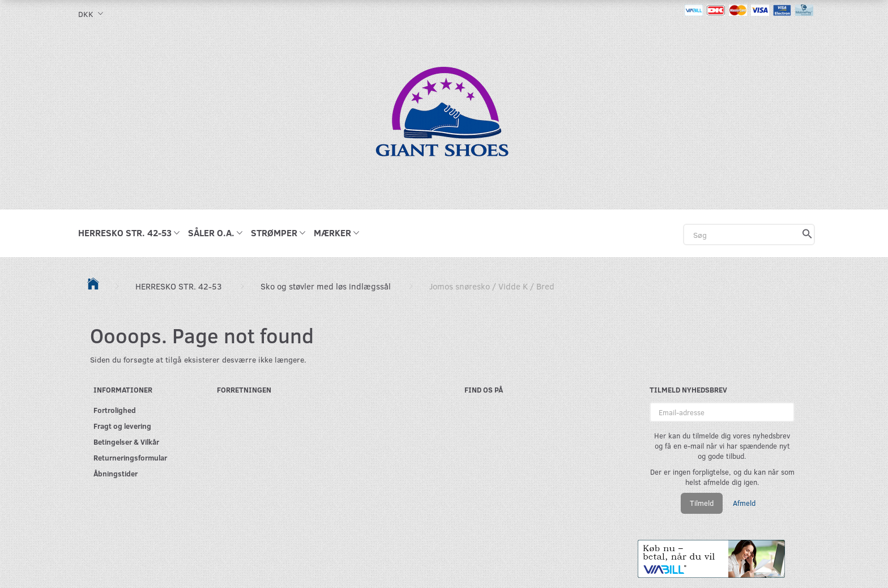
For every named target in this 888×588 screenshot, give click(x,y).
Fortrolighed (115, 410)
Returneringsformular (130, 457)
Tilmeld (702, 503)
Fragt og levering (122, 426)
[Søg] (807, 235)
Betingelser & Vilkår (126, 442)
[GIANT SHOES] (444, 118)
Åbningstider (116, 473)
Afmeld (744, 503)
